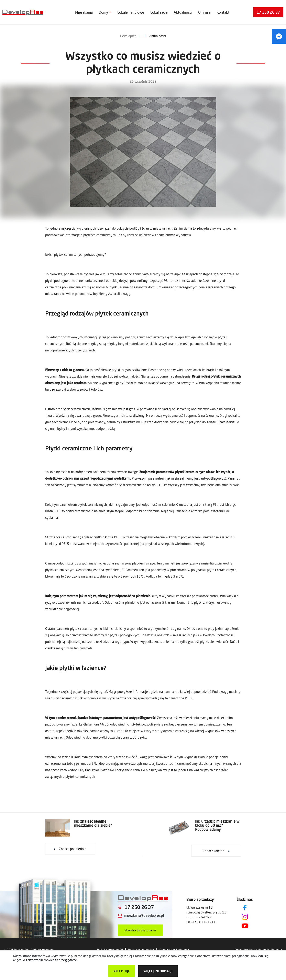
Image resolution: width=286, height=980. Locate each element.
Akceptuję (122, 971)
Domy (103, 12)
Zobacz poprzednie (73, 849)
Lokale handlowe (131, 12)
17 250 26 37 (268, 12)
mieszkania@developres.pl (144, 915)
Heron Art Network (270, 950)
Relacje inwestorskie (141, 950)
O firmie (204, 12)
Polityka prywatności (110, 950)
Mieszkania (84, 12)
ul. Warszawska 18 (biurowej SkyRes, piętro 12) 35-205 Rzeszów (207, 912)
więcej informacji (158, 971)
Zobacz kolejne (213, 851)
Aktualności (183, 12)
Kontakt (223, 12)
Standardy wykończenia (174, 950)
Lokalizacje (159, 12)
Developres (128, 36)
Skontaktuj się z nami (140, 930)
